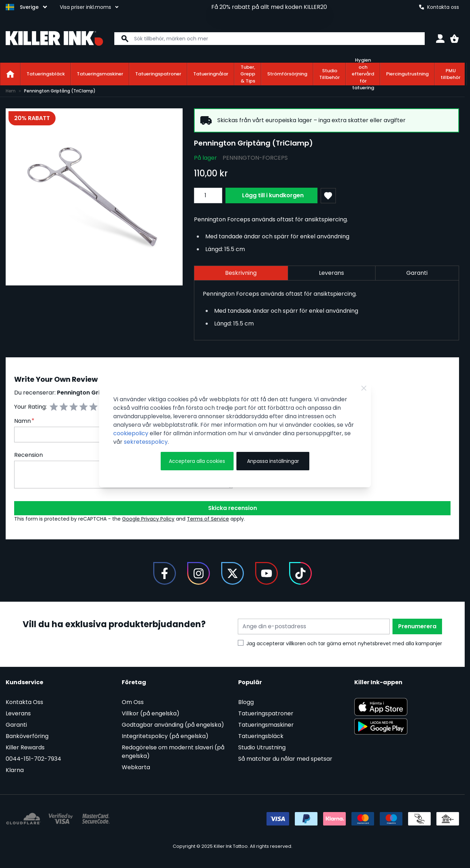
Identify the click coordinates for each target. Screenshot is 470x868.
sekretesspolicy (146, 442)
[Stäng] (364, 388)
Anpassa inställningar (273, 461)
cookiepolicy (131, 433)
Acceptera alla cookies (197, 461)
